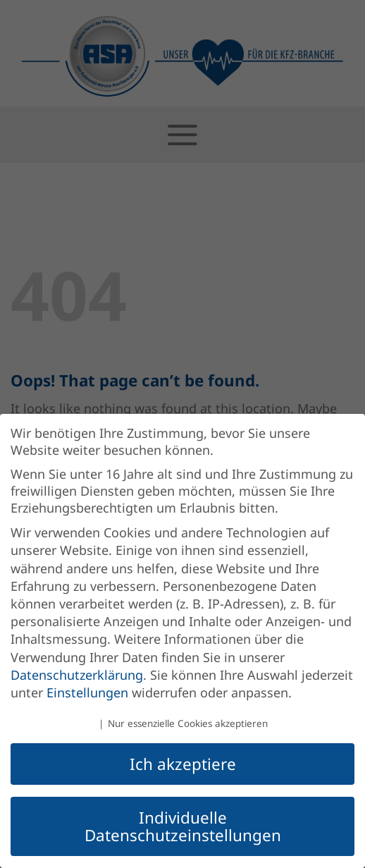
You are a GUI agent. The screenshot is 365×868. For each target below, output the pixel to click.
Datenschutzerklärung (77, 675)
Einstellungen (87, 692)
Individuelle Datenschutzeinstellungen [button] (183, 826)
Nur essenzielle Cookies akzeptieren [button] (188, 723)
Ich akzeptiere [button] (183, 764)
